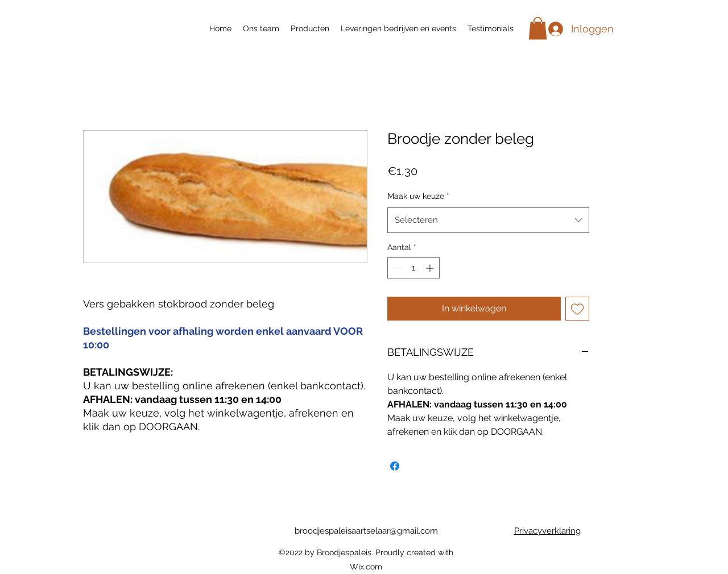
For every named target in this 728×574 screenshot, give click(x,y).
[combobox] (488, 220)
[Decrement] (396, 268)
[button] (538, 28)
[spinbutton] (413, 268)
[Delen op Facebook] (395, 466)
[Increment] (431, 268)
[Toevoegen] (577, 309)
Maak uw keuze (418, 196)
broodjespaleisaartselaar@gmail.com (366, 531)
